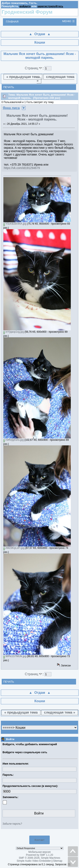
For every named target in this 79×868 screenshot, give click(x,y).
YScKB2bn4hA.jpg (15, 224)
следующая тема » (56, 79)
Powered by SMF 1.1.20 (39, 855)
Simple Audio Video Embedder (34, 861)
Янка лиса (11, 108)
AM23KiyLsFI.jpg (14, 548)
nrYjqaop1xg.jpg (14, 332)
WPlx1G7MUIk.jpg (15, 656)
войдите (25, 6)
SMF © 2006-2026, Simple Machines (39, 858)
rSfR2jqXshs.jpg (13, 440)
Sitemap (58, 861)
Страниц (34, 68)
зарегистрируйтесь (50, 6)
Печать (9, 87)
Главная (12, 22)
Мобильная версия (40, 852)
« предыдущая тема (23, 77)
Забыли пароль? (12, 824)
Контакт (39, 840)
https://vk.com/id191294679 (22, 168)
